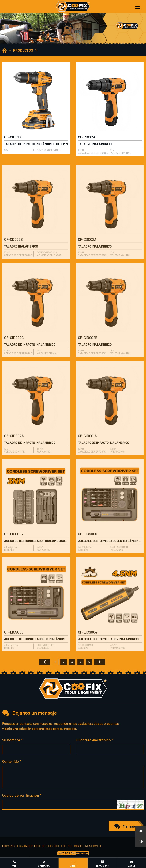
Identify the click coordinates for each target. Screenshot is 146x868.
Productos (23, 50)
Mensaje (129, 826)
